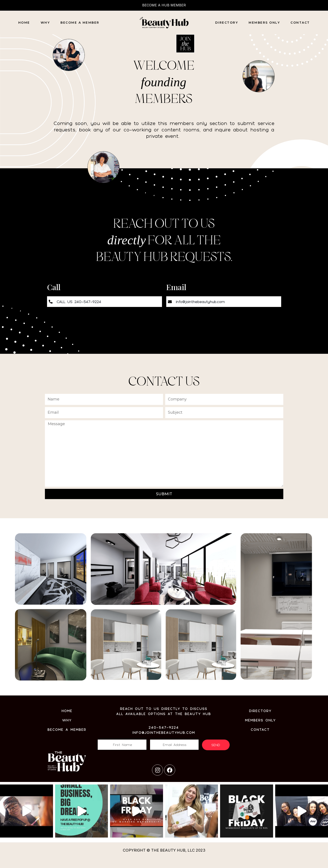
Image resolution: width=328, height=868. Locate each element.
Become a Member (80, 23)
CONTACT (300, 23)
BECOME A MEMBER (67, 729)
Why (45, 23)
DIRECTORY (227, 23)
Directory (260, 711)
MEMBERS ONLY (264, 23)
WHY (67, 720)
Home (24, 23)
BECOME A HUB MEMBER (164, 5)
